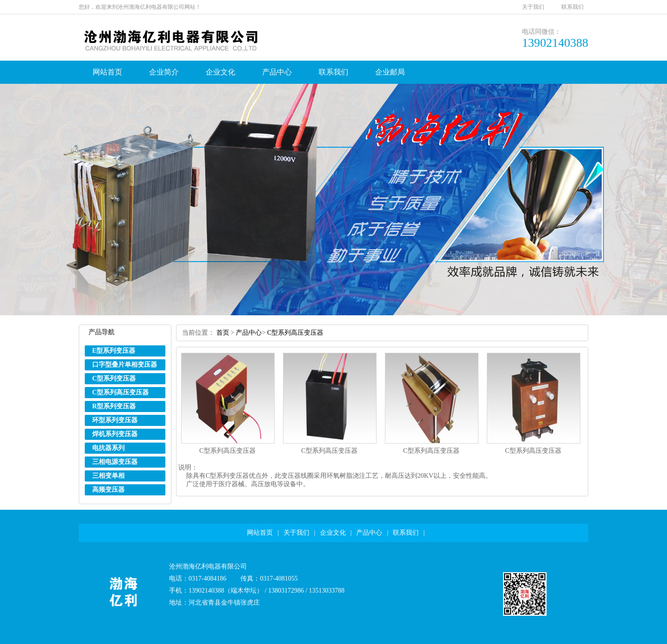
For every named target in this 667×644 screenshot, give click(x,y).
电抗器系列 (108, 448)
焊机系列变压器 (115, 434)
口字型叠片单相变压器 (125, 365)
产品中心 (277, 72)
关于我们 (533, 7)
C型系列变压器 (114, 378)
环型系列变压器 (115, 420)
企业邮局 (390, 72)
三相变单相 (108, 476)
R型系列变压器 (114, 406)
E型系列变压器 (114, 351)
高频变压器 (108, 490)
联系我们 (573, 7)
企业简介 (164, 72)
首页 (223, 333)
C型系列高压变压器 (120, 392)
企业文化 (220, 72)
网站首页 (107, 72)
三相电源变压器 (115, 462)
